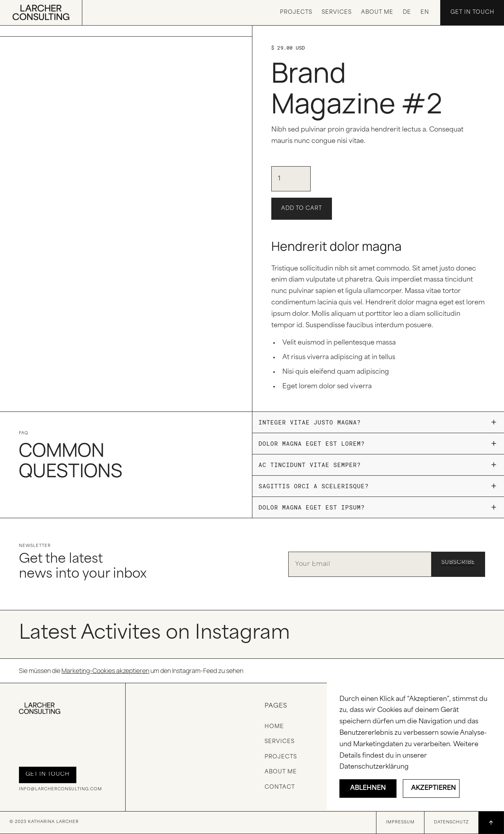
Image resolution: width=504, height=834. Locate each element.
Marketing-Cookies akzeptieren (105, 671)
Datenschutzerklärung (374, 767)
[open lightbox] (126, 31)
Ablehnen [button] (368, 788)
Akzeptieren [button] (434, 788)
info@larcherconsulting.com (60, 789)
